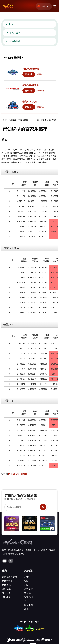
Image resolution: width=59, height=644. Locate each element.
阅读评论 (40, 74)
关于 (26, 577)
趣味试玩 (6, 589)
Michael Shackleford (18, 474)
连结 (26, 585)
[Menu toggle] (54, 6)
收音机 (27, 593)
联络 (26, 581)
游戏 (29, 74)
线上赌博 (6, 593)
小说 (26, 609)
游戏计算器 (7, 581)
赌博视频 (29, 597)
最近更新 (29, 589)
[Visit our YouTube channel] (5, 561)
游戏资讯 (6, 585)
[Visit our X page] (11, 561)
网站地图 (29, 605)
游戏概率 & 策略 (10, 577)
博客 (26, 601)
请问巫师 (6, 597)
